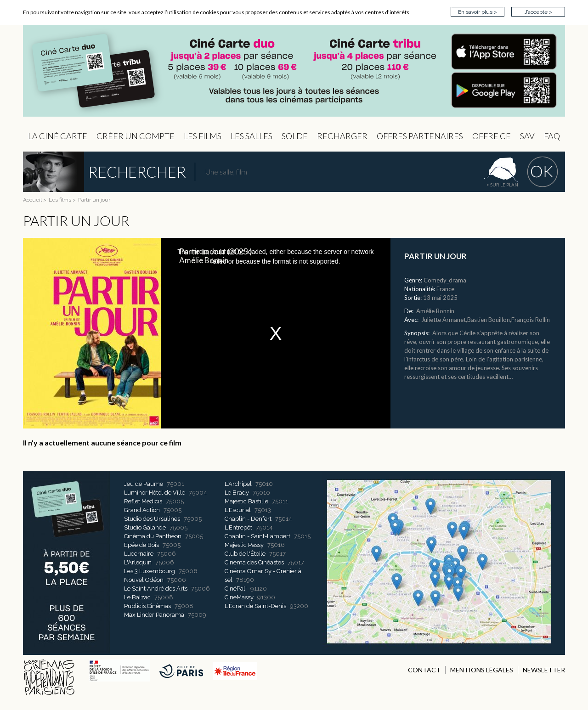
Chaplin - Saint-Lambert (257, 536)
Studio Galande (145, 527)
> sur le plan (502, 185)
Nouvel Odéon (144, 580)
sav (527, 136)
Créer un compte (136, 136)
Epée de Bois (141, 545)
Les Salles (252, 136)
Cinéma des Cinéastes (254, 562)
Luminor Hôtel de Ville (155, 493)
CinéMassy (239, 597)
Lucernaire (139, 554)
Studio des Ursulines (152, 519)
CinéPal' (236, 589)
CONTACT (424, 670)
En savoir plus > (478, 12)
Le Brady (237, 493)
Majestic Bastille (246, 501)
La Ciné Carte (58, 136)
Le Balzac (137, 597)
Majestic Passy (244, 545)
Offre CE (492, 136)
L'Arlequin (138, 562)
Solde (295, 136)
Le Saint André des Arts (156, 589)
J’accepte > (538, 12)
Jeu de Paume (144, 484)
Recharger (342, 136)
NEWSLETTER (544, 670)
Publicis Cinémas (147, 606)
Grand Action (142, 510)
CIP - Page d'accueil (294, 71)
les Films (203, 136)
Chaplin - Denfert (248, 519)
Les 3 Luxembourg (150, 571)
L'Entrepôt (238, 527)
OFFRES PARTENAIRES (420, 136)
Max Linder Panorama (154, 615)
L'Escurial (238, 510)
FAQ (552, 136)
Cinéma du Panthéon (153, 536)
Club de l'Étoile (245, 554)
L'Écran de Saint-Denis (255, 606)
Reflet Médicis (143, 501)
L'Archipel (238, 484)
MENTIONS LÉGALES (482, 670)
